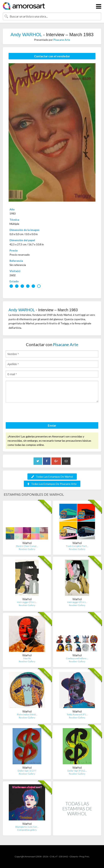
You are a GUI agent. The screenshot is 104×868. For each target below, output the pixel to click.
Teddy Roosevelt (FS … (77, 714)
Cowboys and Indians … (77, 658)
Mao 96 (27, 658)
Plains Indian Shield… (27, 714)
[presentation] (35, 413)
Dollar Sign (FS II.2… (77, 771)
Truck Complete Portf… (77, 546)
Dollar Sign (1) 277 (27, 771)
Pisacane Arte (62, 40)
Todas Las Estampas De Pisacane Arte (52, 484)
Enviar (52, 425)
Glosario (74, 856)
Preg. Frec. (84, 856)
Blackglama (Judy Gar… (27, 827)
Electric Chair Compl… (27, 546)
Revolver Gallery (27, 549)
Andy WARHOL (26, 35)
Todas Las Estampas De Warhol (52, 477)
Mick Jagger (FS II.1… (27, 602)
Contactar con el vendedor (52, 56)
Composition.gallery (27, 830)
